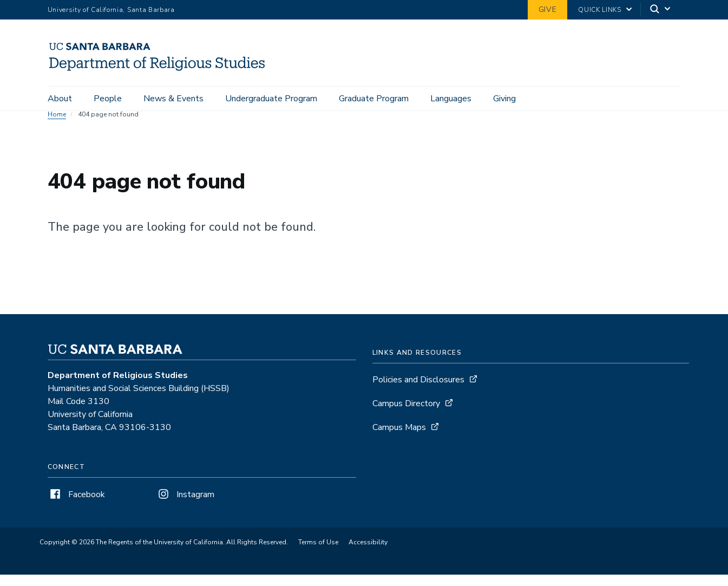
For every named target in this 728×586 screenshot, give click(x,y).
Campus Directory (406, 415)
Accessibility (368, 554)
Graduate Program (374, 99)
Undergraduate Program (271, 99)
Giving (504, 99)
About (60, 99)
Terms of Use (318, 554)
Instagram (185, 506)
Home (57, 126)
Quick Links (599, 10)
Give (548, 9)
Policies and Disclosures (418, 391)
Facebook (76, 506)
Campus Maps (399, 439)
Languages (451, 99)
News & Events (173, 99)
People (108, 99)
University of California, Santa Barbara (111, 10)
